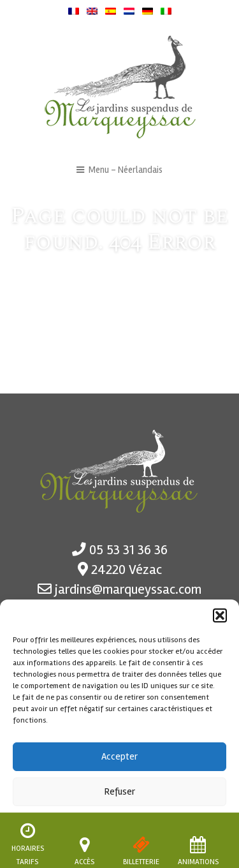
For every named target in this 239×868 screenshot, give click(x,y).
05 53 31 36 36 (128, 550)
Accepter (119, 756)
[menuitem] (74, 11)
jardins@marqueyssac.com (128, 589)
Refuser (120, 791)
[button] (220, 615)
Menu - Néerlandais (120, 170)
